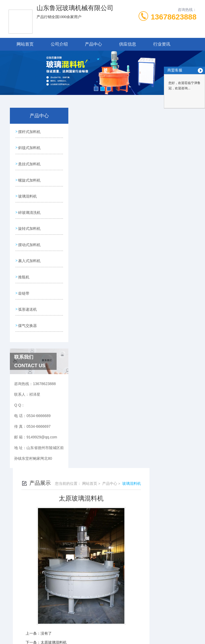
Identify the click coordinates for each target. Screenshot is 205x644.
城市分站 (14, 590)
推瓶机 (24, 268)
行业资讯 (162, 44)
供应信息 (128, 44)
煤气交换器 (27, 314)
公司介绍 (59, 44)
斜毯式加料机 (29, 146)
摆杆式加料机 (29, 131)
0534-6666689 (62, 530)
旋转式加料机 (29, 222)
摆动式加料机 (29, 238)
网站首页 (25, 44)
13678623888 (174, 17)
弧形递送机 (27, 298)
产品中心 (93, 44)
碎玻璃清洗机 (29, 207)
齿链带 (24, 283)
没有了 (93, 273)
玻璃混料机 (27, 192)
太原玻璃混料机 (101, 282)
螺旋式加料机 (29, 177)
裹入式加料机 (29, 253)
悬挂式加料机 (29, 162)
